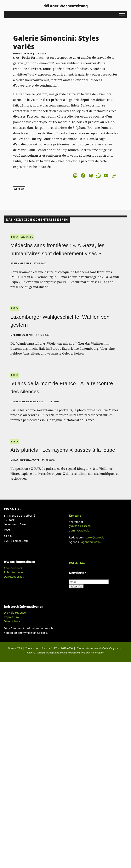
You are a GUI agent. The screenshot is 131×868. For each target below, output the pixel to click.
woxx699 (19, 189)
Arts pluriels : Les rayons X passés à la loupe (63, 450)
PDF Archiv (77, 563)
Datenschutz (12, 621)
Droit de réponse (15, 613)
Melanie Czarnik (22, 335)
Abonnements (13, 568)
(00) (80, 526)
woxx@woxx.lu (95, 537)
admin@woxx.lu (79, 530)
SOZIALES (27, 237)
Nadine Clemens (23, 54)
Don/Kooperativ (14, 577)
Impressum (11, 617)
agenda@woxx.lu (92, 542)
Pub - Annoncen (14, 572)
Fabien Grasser (21, 263)
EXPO (15, 237)
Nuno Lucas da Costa (25, 460)
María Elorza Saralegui (27, 401)
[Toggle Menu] (122, 13)
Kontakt (75, 516)
